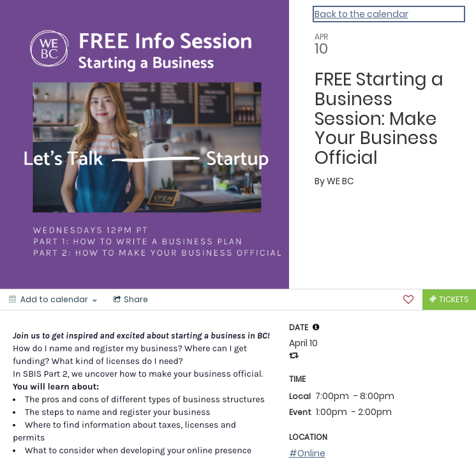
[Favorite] (408, 300)
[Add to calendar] (53, 300)
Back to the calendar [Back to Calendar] (361, 14)
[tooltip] (316, 327)
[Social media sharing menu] (130, 300)
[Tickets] (449, 300)
